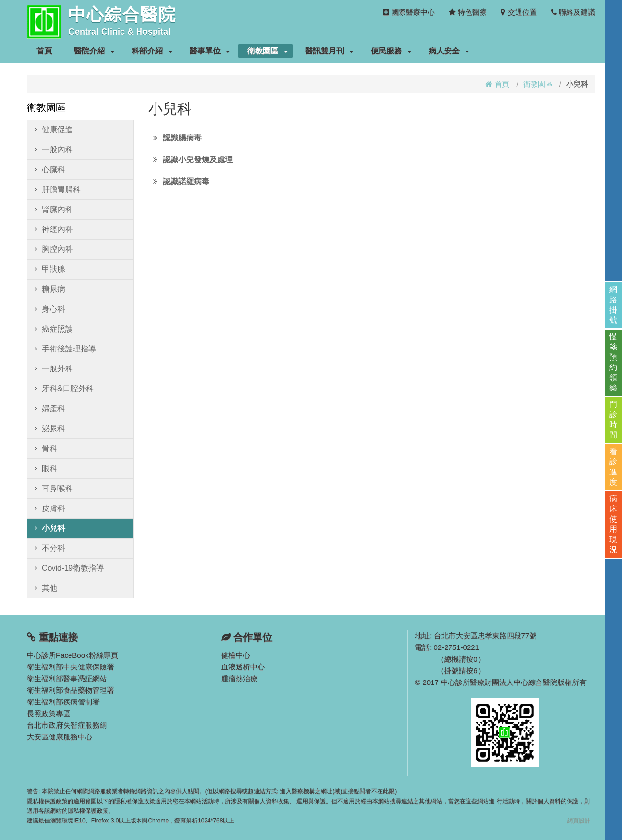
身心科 (50, 309)
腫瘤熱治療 (239, 678)
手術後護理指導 (65, 349)
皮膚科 (50, 508)
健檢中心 (236, 655)
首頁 (44, 51)
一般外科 (54, 369)
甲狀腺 (50, 269)
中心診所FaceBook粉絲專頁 (72, 655)
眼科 (46, 469)
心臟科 (50, 170)
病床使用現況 (613, 524)
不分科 (50, 548)
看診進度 (613, 467)
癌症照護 (54, 329)
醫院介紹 (94, 51)
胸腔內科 (54, 249)
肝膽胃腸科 (58, 190)
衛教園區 (268, 51)
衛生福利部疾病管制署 (63, 702)
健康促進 (54, 130)
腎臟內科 (54, 210)
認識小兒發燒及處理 (198, 160)
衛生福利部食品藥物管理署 (70, 690)
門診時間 (613, 420)
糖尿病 (50, 289)
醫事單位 (210, 51)
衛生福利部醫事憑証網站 (67, 678)
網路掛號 (613, 305)
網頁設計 (579, 821)
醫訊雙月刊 (329, 51)
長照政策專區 (49, 713)
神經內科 (54, 229)
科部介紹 (152, 51)
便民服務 (391, 51)
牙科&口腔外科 (64, 389)
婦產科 (50, 409)
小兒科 (50, 528)
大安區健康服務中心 (60, 737)
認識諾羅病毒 (186, 182)
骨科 (46, 449)
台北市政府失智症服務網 (67, 725)
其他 (46, 588)
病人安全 (449, 51)
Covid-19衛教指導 (69, 568)
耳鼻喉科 (54, 489)
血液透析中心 (243, 667)
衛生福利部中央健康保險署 (70, 667)
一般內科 (54, 150)
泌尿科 (50, 429)
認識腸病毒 (182, 138)
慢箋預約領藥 (613, 362)
